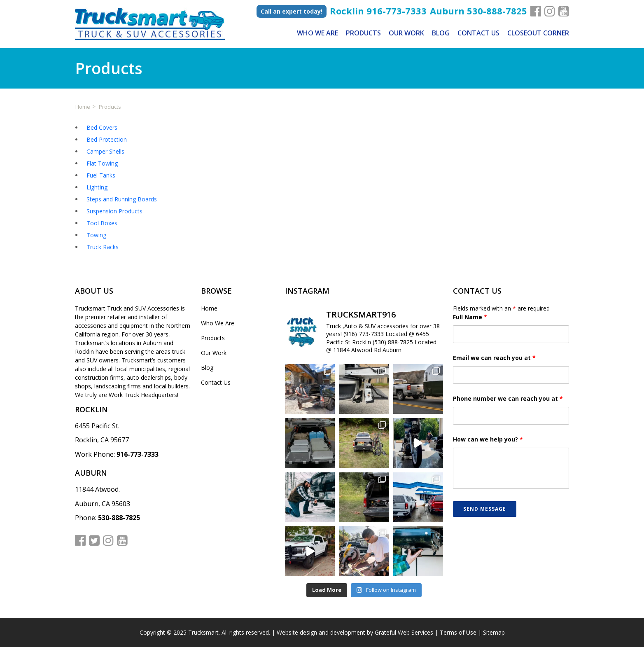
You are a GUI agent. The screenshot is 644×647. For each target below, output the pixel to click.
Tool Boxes (102, 223)
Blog (441, 33)
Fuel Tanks (101, 175)
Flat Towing (102, 163)
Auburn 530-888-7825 (478, 9)
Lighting (97, 187)
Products (363, 33)
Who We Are (317, 33)
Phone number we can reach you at (508, 398)
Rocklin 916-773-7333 (378, 9)
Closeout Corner (538, 33)
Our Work (406, 33)
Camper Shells (105, 151)
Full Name (470, 317)
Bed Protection (107, 139)
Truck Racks (103, 247)
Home (209, 308)
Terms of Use (458, 632)
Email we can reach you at (494, 358)
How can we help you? (488, 439)
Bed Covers (102, 127)
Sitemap (494, 632)
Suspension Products (114, 211)
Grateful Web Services (404, 632)
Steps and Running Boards (122, 199)
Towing (96, 235)
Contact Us (478, 33)
